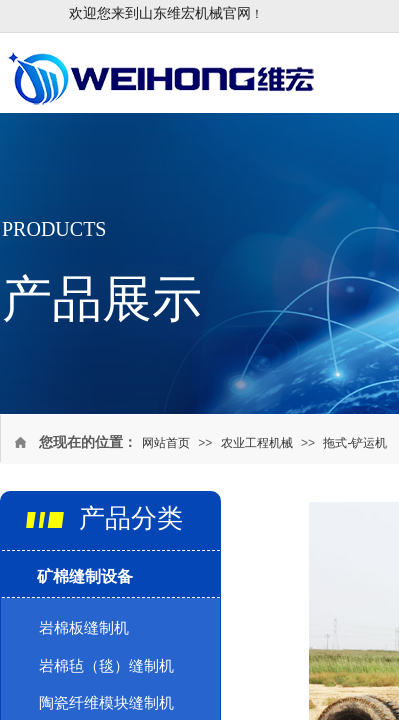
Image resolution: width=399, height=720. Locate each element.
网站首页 (166, 443)
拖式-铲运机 (355, 443)
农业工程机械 (257, 443)
